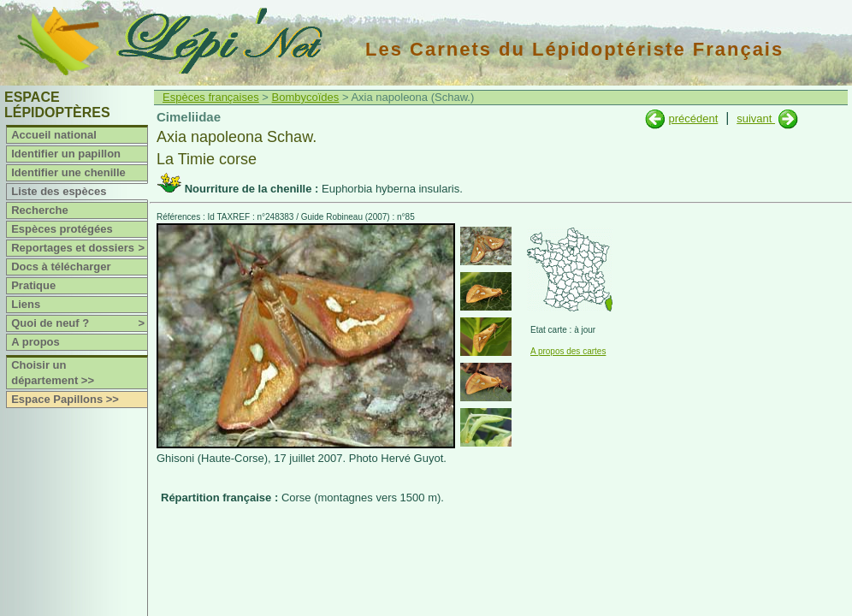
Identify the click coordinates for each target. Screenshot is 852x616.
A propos (35, 342)
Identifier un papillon (66, 154)
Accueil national (54, 135)
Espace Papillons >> (65, 399)
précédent (693, 118)
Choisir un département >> (53, 373)
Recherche (39, 210)
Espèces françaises (211, 97)
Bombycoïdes (306, 97)
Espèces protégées (62, 229)
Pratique (33, 285)
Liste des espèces (59, 191)
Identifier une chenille (68, 172)
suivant (756, 118)
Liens (26, 304)
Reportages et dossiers (79, 248)
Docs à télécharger (61, 267)
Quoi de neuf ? (79, 323)
